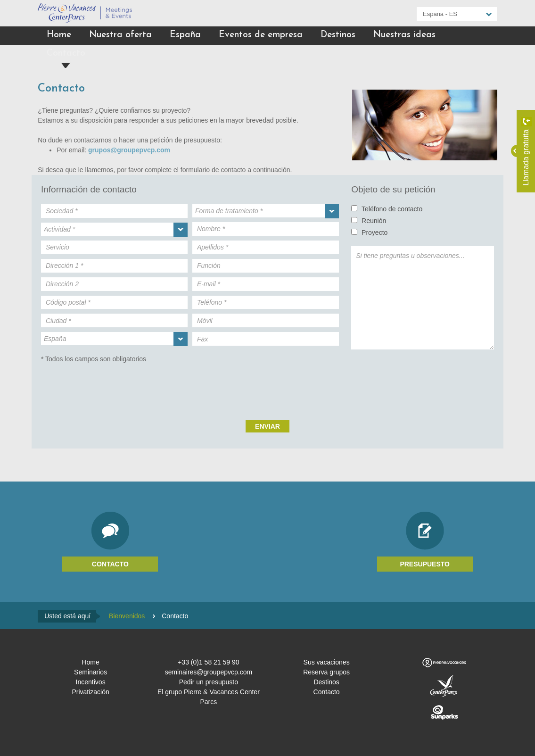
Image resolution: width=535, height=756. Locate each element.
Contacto (66, 54)
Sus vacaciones (327, 662)
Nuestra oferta (120, 35)
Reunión (374, 221)
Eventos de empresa (261, 35)
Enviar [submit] (267, 426)
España (185, 35)
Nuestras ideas (404, 35)
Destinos (338, 35)
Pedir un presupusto (209, 682)
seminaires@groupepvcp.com (209, 672)
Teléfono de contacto (392, 209)
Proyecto (374, 233)
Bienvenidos (127, 616)
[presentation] (268, 387)
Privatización (90, 692)
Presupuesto (425, 564)
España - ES (440, 14)
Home (59, 35)
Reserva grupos (326, 672)
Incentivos (91, 682)
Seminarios (91, 672)
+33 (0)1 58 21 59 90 (208, 662)
